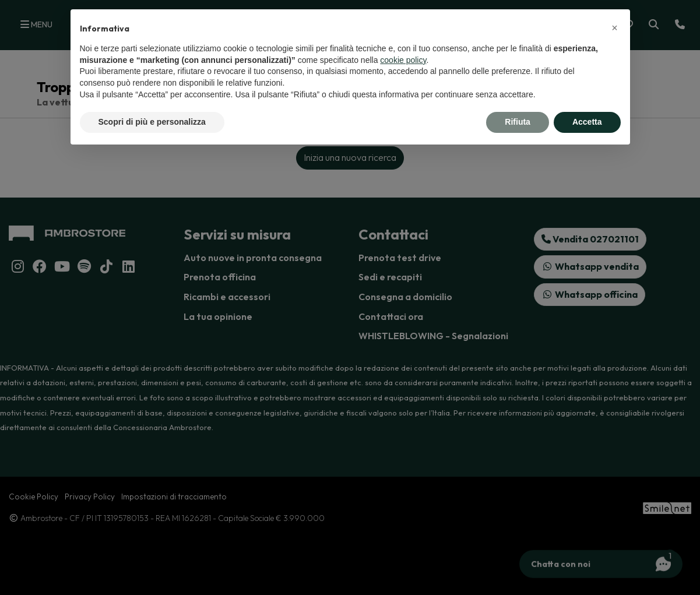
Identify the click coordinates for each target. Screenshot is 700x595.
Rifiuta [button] (518, 122)
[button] (615, 28)
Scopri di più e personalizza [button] (152, 122)
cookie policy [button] (403, 60)
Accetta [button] (587, 122)
